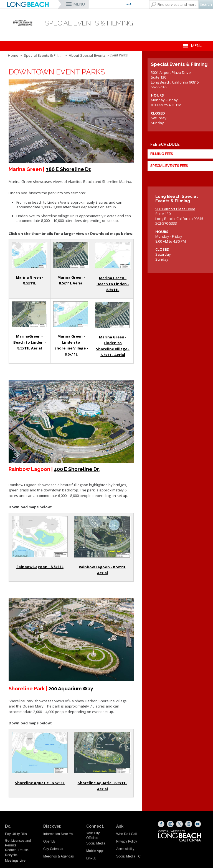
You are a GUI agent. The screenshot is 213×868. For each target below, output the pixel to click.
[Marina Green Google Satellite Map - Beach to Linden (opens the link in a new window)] (30, 314)
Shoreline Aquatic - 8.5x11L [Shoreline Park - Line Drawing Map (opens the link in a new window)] (40, 783)
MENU (79, 4)
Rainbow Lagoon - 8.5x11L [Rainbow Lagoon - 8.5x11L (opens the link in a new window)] (40, 567)
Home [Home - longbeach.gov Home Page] (13, 55)
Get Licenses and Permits (18, 843)
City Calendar (53, 849)
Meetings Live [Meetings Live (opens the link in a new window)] (15, 861)
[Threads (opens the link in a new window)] (189, 824)
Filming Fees (162, 154)
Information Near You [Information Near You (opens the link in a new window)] (59, 834)
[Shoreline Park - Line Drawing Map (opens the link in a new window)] (40, 753)
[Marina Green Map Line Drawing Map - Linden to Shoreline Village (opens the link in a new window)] (71, 314)
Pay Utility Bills (16, 834)
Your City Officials (93, 835)
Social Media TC (128, 856)
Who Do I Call (126, 834)
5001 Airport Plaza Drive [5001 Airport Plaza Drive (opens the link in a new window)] (175, 209)
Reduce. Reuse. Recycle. (17, 852)
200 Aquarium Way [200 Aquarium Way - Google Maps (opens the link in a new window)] (71, 689)
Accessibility (125, 849)
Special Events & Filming (44, 55)
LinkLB (91, 858)
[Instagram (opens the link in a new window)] (170, 824)
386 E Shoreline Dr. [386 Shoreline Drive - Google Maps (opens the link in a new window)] (68, 169)
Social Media (96, 843)
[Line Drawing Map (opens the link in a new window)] (30, 255)
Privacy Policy (127, 841)
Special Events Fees (169, 166)
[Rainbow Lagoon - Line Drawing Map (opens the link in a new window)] (40, 537)
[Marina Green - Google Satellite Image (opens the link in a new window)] (71, 255)
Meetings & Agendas (59, 856)
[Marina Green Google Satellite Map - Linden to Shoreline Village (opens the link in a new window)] (113, 315)
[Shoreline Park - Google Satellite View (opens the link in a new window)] (102, 753)
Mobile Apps (95, 851)
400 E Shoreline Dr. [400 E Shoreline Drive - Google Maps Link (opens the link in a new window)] (77, 469)
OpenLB (49, 841)
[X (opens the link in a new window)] (179, 824)
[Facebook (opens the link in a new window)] (161, 824)
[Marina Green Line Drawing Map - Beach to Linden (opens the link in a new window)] (113, 255)
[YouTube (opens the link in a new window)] (198, 824)
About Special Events (87, 55)
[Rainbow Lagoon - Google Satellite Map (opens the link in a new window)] (102, 537)
